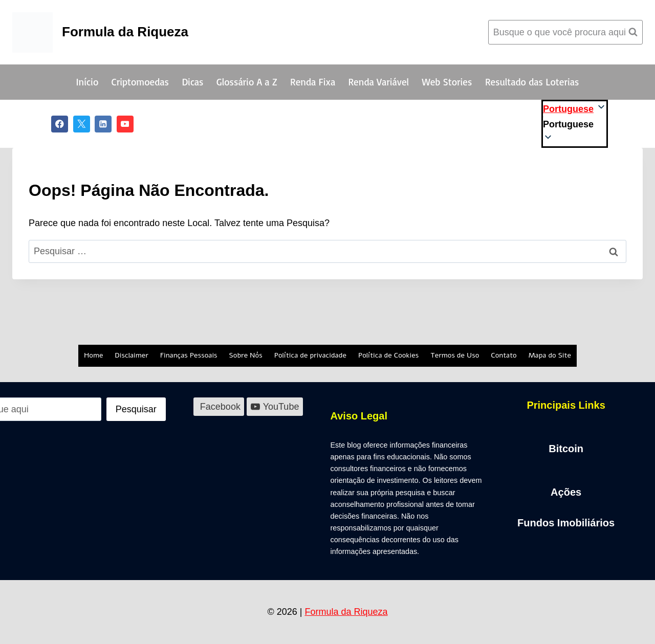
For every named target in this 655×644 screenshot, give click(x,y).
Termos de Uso (455, 355)
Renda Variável (379, 82)
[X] (82, 124)
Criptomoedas (140, 82)
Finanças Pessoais (189, 355)
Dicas (192, 82)
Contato (504, 355)
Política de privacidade (310, 355)
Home (93, 355)
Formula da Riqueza (346, 612)
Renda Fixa (313, 82)
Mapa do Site (550, 355)
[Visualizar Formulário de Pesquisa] (565, 32)
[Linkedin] (103, 124)
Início (88, 82)
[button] (575, 124)
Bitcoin (566, 449)
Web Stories (447, 82)
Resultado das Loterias (532, 82)
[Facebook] (60, 124)
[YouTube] (125, 124)
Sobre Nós (246, 355)
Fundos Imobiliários (566, 523)
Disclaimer (132, 355)
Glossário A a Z (247, 82)
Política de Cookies (388, 355)
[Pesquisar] (136, 409)
